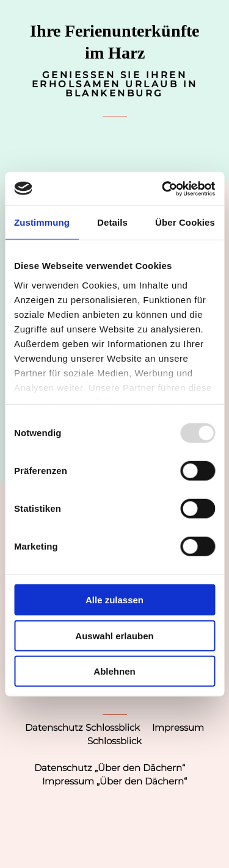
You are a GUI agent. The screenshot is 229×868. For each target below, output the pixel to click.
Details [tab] (112, 222)
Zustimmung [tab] (42, 222)
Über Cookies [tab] (185, 222)
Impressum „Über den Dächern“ (114, 781)
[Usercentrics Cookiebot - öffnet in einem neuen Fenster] (163, 188)
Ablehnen (114, 671)
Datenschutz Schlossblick (82, 727)
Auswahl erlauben (114, 635)
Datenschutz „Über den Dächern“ (110, 768)
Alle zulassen (114, 600)
